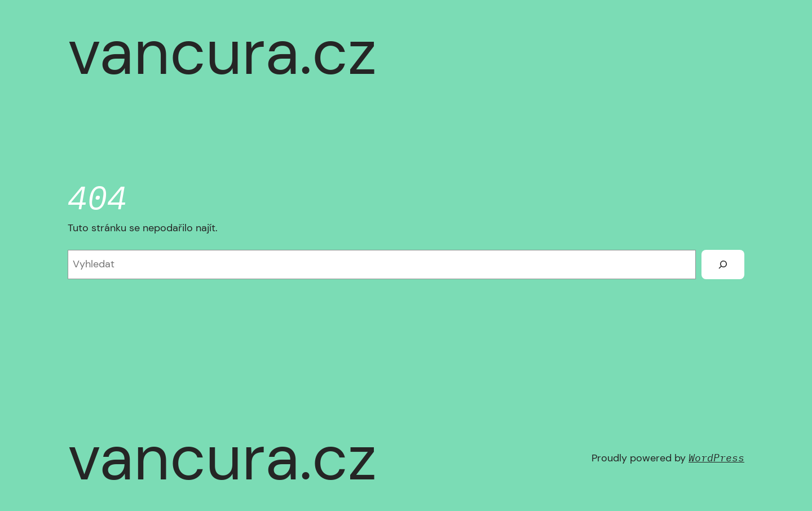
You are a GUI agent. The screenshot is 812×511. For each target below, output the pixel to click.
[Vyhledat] (723, 265)
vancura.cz (222, 52)
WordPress (716, 458)
